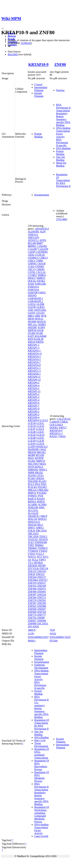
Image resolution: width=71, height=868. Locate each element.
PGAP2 (42, 481)
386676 (32, 630)
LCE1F (32, 429)
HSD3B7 (33, 327)
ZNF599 (42, 603)
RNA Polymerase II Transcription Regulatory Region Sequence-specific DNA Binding (63, 115)
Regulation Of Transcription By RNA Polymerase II (63, 180)
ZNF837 (32, 621)
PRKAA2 (33, 490)
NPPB (31, 473)
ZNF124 (44, 568)
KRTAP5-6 (34, 403)
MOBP (31, 455)
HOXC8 (41, 322)
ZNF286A (33, 580)
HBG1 (31, 316)
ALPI (43, 232)
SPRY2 (40, 528)
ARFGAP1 (34, 237)
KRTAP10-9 (38, 64)
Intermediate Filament (41, 89)
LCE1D (32, 426)
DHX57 (32, 278)
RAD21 (54, 436)
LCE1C (40, 423)
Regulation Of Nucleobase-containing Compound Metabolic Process (42, 814)
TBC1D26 (33, 536)
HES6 (31, 319)
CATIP (31, 252)
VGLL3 (40, 554)
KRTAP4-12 (34, 380)
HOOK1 (54, 428)
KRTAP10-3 (34, 356)
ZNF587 (32, 603)
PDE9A (40, 478)
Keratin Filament (39, 95)
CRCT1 (32, 269)
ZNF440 (32, 589)
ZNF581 (42, 600)
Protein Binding (38, 135)
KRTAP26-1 (34, 374)
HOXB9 (32, 322)
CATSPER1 (42, 252)
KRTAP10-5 (34, 359)
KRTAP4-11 (34, 377)
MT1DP (40, 455)
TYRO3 (43, 551)
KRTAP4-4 (34, 385)
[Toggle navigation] (3, 29)
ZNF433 (32, 586)
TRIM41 (39, 545)
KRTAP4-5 (34, 388)
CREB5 (41, 269)
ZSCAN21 (43, 624)
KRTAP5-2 (34, 394)
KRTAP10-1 (34, 351)
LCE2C (40, 432)
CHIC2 (32, 261)
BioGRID (13, 54)
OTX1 (40, 475)
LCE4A (32, 444)
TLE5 (31, 542)
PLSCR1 (32, 487)
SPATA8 (32, 525)
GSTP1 (32, 313)
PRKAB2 (43, 490)
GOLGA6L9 (56, 425)
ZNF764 (42, 612)
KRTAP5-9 (34, 409)
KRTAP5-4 (34, 400)
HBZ (38, 316)
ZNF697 (42, 609)
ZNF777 (42, 615)
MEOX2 (41, 452)
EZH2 (31, 284)
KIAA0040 (41, 336)
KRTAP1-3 (34, 348)
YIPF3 (42, 560)
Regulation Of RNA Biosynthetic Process (42, 765)
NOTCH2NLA (35, 467)
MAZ (43, 449)
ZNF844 (42, 621)
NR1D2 (39, 473)
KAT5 (31, 336)
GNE (31, 310)
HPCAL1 (33, 324)
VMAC (62, 436)
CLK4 (31, 266)
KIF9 (31, 339)
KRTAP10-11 (35, 354)
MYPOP (39, 458)
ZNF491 (42, 592)
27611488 (61, 219)
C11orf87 (33, 249)
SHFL (42, 507)
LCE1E (40, 426)
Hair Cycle (40, 740)
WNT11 (32, 557)
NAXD (32, 461)
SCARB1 (33, 504)
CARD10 (54, 422)
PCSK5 (32, 478)
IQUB (40, 330)
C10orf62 (42, 246)
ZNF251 (40, 574)
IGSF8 (41, 327)
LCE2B (32, 432)
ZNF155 (32, 571)
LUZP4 (32, 446)
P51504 (54, 641)
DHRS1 (42, 275)
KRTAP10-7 (34, 362)
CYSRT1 (33, 275)
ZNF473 (42, 589)
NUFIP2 (32, 475)
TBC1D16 (41, 531)
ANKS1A (33, 234)
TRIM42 (32, 548)
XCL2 (35, 560)
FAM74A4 (33, 290)
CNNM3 (39, 266)
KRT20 (32, 342)
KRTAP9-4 (34, 417)
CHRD (39, 261)
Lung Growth (41, 836)
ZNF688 (42, 606)
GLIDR (40, 304)
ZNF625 (32, 606)
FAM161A (33, 287)
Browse (12, 36)
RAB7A (32, 499)
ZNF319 (32, 583)
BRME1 (32, 246)
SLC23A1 (33, 510)
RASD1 (41, 499)
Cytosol (38, 84)
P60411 (32, 641)
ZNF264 (32, 577)
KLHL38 (39, 339)
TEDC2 (43, 536)
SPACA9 (33, 519)
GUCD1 (40, 313)
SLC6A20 (33, 513)
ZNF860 (32, 624)
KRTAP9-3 (34, 414)
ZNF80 (60, 64)
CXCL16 (41, 272)
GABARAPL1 (35, 298)
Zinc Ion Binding (60, 158)
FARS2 (42, 293)
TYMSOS (33, 551)
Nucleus (60, 90)
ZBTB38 (32, 565)
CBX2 (31, 255)
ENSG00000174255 (60, 637)
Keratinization (42, 195)
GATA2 (32, 304)
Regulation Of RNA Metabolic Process (42, 777)
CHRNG (32, 263)
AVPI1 (43, 240)
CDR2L (64, 422)
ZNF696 (32, 609)
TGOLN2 (33, 539)
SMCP (44, 516)
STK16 (32, 531)
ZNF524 (42, 595)
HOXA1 (39, 319)
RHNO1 (32, 502)
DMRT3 (41, 278)
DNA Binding (63, 148)
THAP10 (43, 539)
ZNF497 (32, 595)
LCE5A (40, 444)
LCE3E (40, 441)
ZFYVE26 (33, 568)
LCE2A (40, 429)
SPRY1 (32, 528)
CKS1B (42, 263)
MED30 (32, 452)
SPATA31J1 (34, 522)
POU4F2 (42, 487)
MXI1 (31, 458)
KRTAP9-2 (34, 412)
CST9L (32, 272)
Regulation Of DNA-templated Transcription (42, 753)
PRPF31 (32, 493)
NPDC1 (43, 470)
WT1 (39, 557)
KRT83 (40, 342)
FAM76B (33, 293)
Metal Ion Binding (61, 164)
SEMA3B (33, 507)
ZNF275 (42, 577)
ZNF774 (32, 615)
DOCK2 (32, 281)
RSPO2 (41, 502)
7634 (52, 630)
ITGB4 (31, 333)
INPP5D (32, 330)
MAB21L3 (42, 446)
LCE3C (40, 438)
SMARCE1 (34, 516)
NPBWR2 (33, 470)
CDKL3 (43, 258)
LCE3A (40, 435)
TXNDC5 (43, 548)
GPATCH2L (40, 310)
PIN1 (44, 484)
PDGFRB (33, 481)
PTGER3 (42, 493)
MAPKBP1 (34, 449)
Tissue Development (41, 745)
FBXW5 (32, 295)
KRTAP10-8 (34, 365)
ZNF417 (42, 583)
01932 (53, 634)
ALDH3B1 (34, 232)
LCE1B (32, 423)
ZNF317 (43, 580)
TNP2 (31, 545)
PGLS (31, 484)
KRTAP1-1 (34, 345)
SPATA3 (42, 519)
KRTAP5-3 (34, 397)
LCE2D (32, 435)
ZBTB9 (42, 565)
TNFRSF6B (41, 542)
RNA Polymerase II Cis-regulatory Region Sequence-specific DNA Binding (41, 707)
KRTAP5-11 (34, 391)
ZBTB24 (38, 563)
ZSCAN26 (33, 626)
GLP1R (32, 307)
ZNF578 (32, 600)
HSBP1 (42, 324)
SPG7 (40, 525)
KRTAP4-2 (34, 383)
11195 (31, 634)
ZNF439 (42, 586)
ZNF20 (32, 574)
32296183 (26, 43)
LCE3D (32, 441)
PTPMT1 (33, 496)
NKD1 (43, 464)
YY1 (30, 563)
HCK (44, 316)
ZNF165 (42, 571)
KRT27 (63, 428)
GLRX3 (41, 307)
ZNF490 (32, 592)
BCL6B (32, 243)
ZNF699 (32, 612)
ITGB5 (39, 333)
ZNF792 (32, 618)
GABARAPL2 (35, 301)
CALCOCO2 (64, 419)
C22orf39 (43, 249)
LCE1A (44, 420)
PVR (40, 496)
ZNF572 (42, 597)
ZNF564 (32, 597)
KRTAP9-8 (34, 420)
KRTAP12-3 (34, 371)
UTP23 (32, 554)
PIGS (38, 484)
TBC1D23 (33, 534)
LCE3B (32, 438)
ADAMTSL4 (42, 229)
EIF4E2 (41, 281)
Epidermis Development (41, 666)
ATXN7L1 (33, 240)
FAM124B (40, 284)
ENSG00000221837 (38, 637)
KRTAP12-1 (34, 368)
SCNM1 (42, 504)
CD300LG (33, 258)
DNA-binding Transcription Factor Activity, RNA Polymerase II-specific (63, 137)
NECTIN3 (33, 464)
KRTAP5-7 (34, 406)
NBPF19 (40, 461)
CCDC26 (40, 255)
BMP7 (40, 243)
